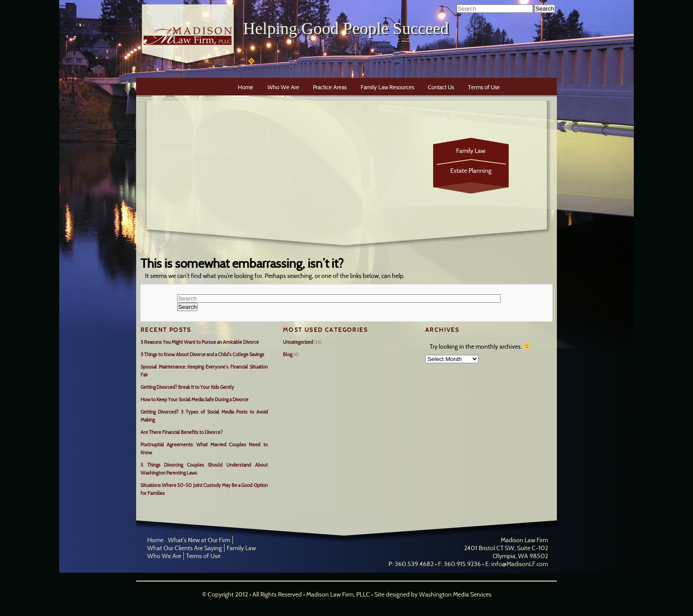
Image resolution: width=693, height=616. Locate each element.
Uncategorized (298, 342)
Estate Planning (471, 171)
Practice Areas (330, 87)
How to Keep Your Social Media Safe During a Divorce (194, 399)
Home (246, 87)
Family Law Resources (387, 87)
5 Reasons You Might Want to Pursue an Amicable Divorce (200, 342)
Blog (287, 354)
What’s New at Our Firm (199, 540)
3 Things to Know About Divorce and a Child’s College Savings (202, 354)
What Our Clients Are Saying (185, 548)
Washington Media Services (455, 594)
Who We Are (283, 87)
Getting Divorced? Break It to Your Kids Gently (187, 387)
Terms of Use (484, 87)
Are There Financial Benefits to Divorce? (182, 432)
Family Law (471, 151)
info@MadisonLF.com (520, 564)
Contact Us (441, 87)
